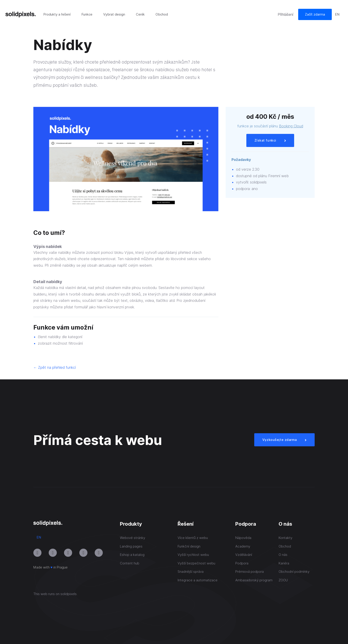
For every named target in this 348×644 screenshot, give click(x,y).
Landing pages (131, 546)
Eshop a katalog (132, 555)
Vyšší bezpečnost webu (196, 563)
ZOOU (283, 580)
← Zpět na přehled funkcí (55, 367)
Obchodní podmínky (294, 572)
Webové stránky (133, 538)
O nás (283, 555)
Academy (243, 546)
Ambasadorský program (254, 580)
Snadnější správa (191, 572)
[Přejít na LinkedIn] (68, 553)
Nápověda (243, 538)
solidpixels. (69, 594)
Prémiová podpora (250, 572)
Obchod (285, 546)
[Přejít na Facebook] (83, 553)
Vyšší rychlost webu (193, 555)
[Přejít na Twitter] (99, 553)
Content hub (130, 563)
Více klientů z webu (193, 538)
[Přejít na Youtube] (53, 553)
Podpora (242, 563)
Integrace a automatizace (198, 580)
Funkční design (189, 546)
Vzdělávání (244, 555)
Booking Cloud (291, 126)
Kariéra (284, 563)
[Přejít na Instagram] (37, 553)
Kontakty (285, 538)
